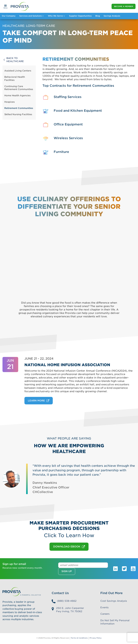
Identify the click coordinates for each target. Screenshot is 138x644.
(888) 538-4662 (67, 601)
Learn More (39, 401)
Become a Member (124, 6)
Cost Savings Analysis (114, 601)
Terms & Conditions (79, 638)
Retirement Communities (19, 108)
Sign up (67, 571)
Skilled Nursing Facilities (18, 114)
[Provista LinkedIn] (115, 568)
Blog (98, 16)
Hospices (9, 102)
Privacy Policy (96, 638)
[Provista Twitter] (124, 568)
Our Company (9, 16)
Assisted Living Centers (18, 71)
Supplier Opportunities (80, 16)
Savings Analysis (112, 16)
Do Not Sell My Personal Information (115, 622)
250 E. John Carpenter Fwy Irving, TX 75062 (70, 610)
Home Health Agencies (17, 95)
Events (104, 607)
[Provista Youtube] (133, 568)
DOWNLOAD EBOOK (69, 547)
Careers (105, 614)
